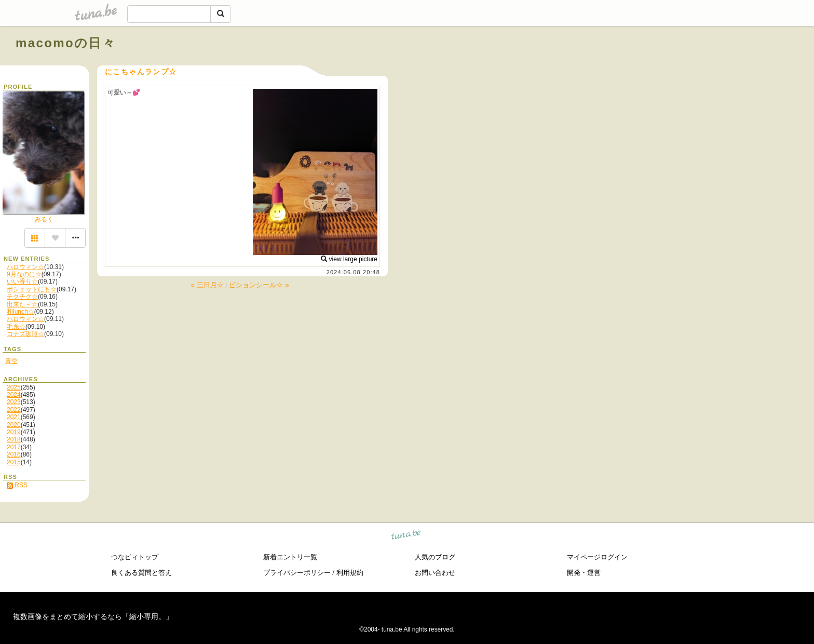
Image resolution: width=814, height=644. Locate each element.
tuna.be (406, 536)
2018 (14, 439)
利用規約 (350, 573)
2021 (14, 417)
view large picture (349, 259)
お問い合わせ (435, 573)
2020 (14, 425)
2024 (14, 395)
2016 (14, 454)
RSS (17, 485)
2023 (14, 402)
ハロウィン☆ (25, 267)
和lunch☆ (21, 312)
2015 (14, 462)
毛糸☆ (16, 327)
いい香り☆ (22, 281)
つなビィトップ (135, 557)
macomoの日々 (66, 43)
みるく (44, 219)
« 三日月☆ (208, 285)
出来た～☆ (22, 304)
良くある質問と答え (141, 573)
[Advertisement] (680, 66)
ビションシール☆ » (259, 285)
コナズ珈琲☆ (25, 334)
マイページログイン (597, 557)
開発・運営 (584, 573)
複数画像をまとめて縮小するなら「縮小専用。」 (93, 616)
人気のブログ (435, 557)
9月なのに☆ (24, 274)
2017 (14, 447)
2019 (14, 432)
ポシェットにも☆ (32, 289)
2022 (14, 410)
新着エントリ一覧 (290, 557)
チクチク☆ (22, 297)
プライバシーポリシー (297, 573)
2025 (14, 387)
